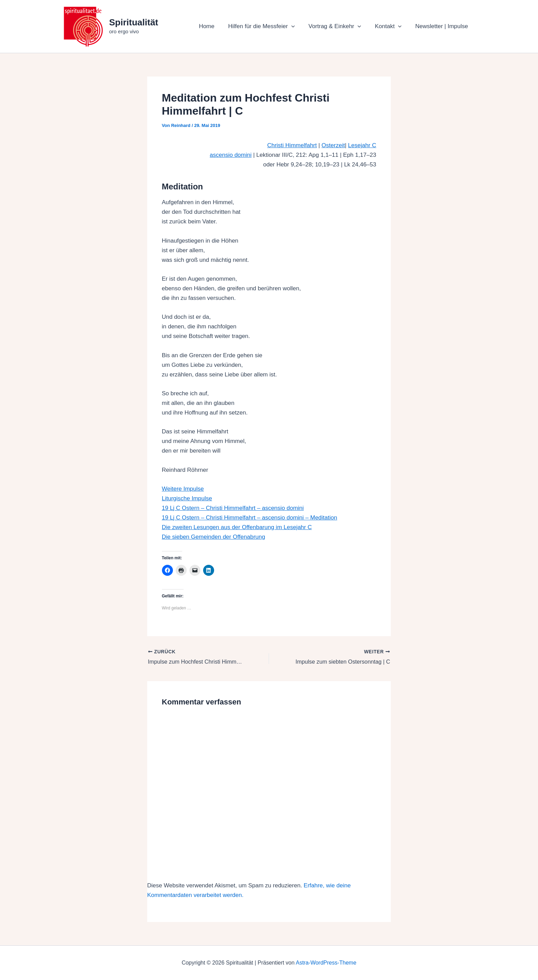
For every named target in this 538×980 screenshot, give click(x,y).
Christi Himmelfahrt (292, 145)
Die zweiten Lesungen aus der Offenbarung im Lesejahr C (237, 527)
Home (216, 26)
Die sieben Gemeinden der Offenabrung (214, 537)
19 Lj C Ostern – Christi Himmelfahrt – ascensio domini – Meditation (250, 518)
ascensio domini (231, 155)
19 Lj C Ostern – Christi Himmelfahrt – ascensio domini (233, 508)
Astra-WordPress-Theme (326, 963)
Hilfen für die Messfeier (269, 26)
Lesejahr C (362, 145)
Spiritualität (134, 22)
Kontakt (391, 26)
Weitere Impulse (183, 489)
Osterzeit (333, 145)
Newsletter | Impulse (443, 26)
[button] (299, 26)
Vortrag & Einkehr (340, 26)
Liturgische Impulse (187, 498)
